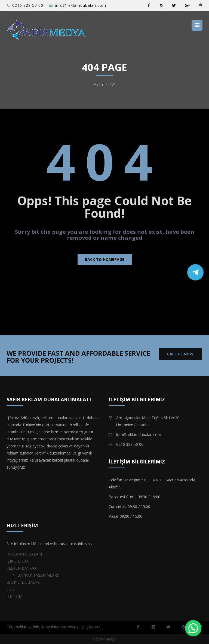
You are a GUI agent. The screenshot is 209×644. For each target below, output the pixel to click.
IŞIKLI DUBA (18, 561)
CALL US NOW (180, 354)
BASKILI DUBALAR (23, 582)
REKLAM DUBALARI (24, 554)
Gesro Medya (105, 639)
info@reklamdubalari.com (81, 5)
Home (99, 84)
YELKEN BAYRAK (21, 568)
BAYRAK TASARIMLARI (38, 575)
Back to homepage (105, 259)
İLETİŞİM (14, 596)
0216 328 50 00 (28, 5)
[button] (193, 628)
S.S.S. (11, 589)
